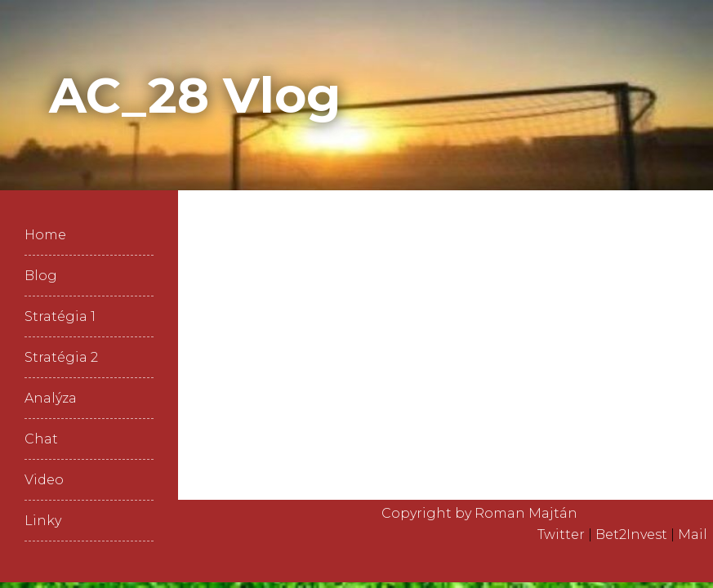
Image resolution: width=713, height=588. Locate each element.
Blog (41, 276)
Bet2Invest (631, 535)
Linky (43, 521)
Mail (693, 535)
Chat (41, 439)
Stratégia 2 (61, 357)
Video (44, 480)
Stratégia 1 (60, 316)
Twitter (561, 535)
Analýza (51, 398)
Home (45, 235)
